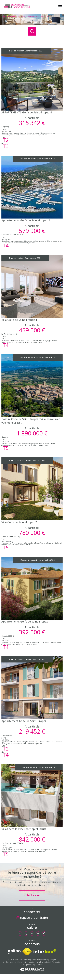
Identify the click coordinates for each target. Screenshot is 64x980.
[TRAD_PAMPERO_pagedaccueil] (17, 9)
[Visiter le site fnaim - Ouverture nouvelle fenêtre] (27, 951)
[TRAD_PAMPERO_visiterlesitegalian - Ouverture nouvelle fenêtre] (14, 951)
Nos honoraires (9, 962)
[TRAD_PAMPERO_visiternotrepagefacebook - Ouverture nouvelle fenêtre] (20, 934)
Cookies (39, 965)
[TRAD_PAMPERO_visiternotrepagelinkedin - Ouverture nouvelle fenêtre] (38, 934)
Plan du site (22, 962)
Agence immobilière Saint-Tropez (14, 17)
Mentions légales (36, 962)
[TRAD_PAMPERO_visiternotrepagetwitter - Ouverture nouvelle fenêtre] (26, 934)
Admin (47, 962)
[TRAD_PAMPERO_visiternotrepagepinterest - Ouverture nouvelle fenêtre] (44, 934)
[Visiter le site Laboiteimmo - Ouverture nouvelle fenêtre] (32, 971)
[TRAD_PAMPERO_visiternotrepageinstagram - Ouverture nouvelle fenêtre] (32, 934)
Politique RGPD (28, 965)
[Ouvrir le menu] (60, 7)
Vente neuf (31, 17)
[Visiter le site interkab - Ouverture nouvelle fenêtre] (45, 951)
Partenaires (57, 962)
